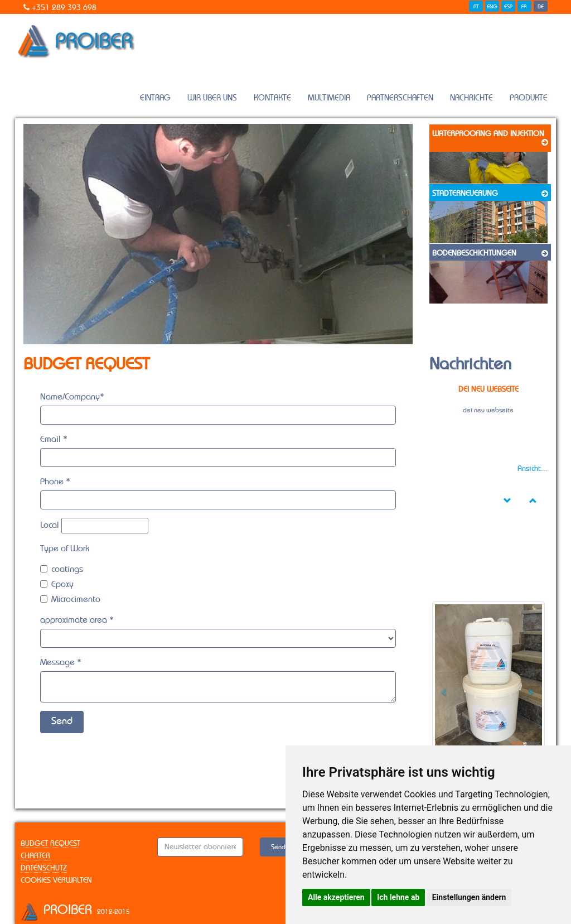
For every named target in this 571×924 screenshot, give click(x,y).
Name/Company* (72, 397)
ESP (508, 7)
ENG (492, 7)
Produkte (529, 98)
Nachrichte (471, 98)
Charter (35, 856)
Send (62, 721)
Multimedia (329, 98)
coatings (62, 569)
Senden (282, 847)
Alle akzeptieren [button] (336, 897)
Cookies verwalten (56, 880)
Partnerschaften (400, 98)
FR (524, 7)
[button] (441, 688)
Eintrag (155, 98)
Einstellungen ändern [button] (469, 897)
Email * (54, 439)
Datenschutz (44, 868)
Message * (61, 662)
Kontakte (272, 98)
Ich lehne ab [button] (398, 897)
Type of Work (65, 548)
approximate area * (77, 620)
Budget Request (50, 844)
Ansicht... (533, 469)
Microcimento (70, 599)
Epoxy (57, 584)
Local (50, 525)
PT (476, 7)
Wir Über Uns (212, 98)
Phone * (55, 482)
